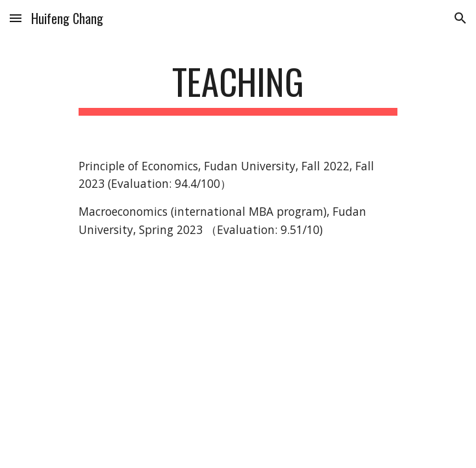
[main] (238, 88)
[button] (16, 18)
